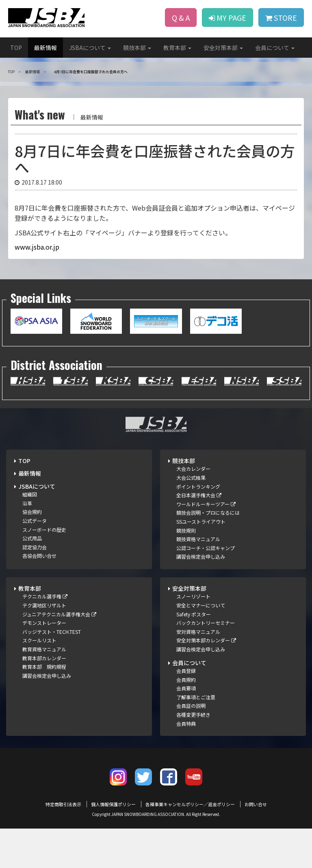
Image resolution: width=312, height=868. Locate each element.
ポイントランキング (198, 486)
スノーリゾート (193, 596)
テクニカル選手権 (45, 596)
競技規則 (186, 530)
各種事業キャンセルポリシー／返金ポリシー (190, 804)
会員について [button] (275, 48)
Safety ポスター (194, 614)
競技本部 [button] (137, 48)
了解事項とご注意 (196, 697)
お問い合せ (256, 804)
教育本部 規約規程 (44, 667)
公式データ (35, 521)
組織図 (30, 494)
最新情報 (45, 48)
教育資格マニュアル (44, 649)
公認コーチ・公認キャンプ (206, 548)
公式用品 (32, 538)
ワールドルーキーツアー (206, 504)
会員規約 (186, 680)
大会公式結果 (191, 478)
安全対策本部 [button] (223, 48)
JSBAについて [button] (90, 48)
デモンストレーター (44, 623)
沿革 (27, 503)
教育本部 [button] (177, 48)
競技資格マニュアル (198, 539)
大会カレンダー (193, 469)
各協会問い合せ (39, 556)
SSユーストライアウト (201, 521)
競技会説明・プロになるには (208, 512)
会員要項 (186, 688)
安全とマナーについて (201, 605)
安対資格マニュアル (198, 632)
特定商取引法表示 (63, 804)
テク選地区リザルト (44, 605)
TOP (16, 48)
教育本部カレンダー (44, 658)
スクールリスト (39, 640)
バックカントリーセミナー (206, 623)
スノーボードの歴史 (44, 530)
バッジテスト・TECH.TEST (52, 632)
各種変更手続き (193, 715)
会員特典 (186, 723)
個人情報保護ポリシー (113, 804)
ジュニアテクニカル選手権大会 (59, 614)
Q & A (181, 17)
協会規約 (32, 512)
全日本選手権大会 (199, 495)
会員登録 (186, 671)
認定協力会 (35, 547)
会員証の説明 (191, 706)
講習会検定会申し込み (201, 556)
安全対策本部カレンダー (206, 640)
